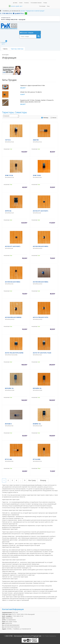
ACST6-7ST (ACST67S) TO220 (42, 353)
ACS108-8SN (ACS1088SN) (13, 317)
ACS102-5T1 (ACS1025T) (40, 211)
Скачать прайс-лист (16, 6)
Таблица (45, 118)
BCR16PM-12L (37, 388)
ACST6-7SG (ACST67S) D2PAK (14, 353)
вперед (43, 480)
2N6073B (36, 140)
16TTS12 (8, 140)
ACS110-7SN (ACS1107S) (41, 317)
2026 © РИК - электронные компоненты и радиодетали (23, 636)
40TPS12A (8, 211)
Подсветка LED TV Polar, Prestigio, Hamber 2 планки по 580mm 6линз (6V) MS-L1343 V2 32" (37, 101)
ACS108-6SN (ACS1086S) (41, 282)
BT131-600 (8, 459)
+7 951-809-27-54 (6, 13)
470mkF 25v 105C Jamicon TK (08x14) (31, 92)
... (21, 480)
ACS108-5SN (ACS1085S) (41, 246)
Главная (5, 49)
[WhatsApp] (26, 13)
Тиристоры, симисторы (17, 49)
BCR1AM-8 (8, 424)
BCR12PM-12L (9, 388)
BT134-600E (37, 459)
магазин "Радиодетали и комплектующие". (33, 11)
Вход (48, 6)
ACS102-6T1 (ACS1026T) (13, 246)
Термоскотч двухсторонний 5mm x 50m (33, 85)
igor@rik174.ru (18, 13)
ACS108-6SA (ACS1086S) (13, 282)
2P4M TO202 (37, 175)
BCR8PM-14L (37, 424)
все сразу (32, 480)
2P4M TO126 (9, 175)
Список (53, 118)
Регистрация (42, 6)
